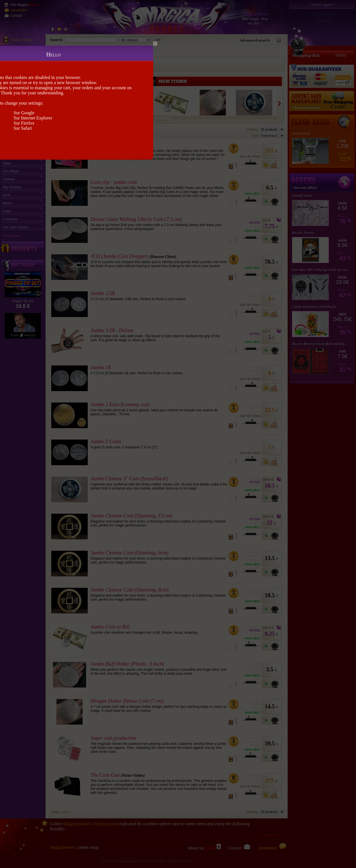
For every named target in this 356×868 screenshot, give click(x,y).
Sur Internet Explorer (33, 118)
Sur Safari (23, 128)
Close (155, 44)
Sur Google (24, 113)
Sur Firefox (24, 123)
